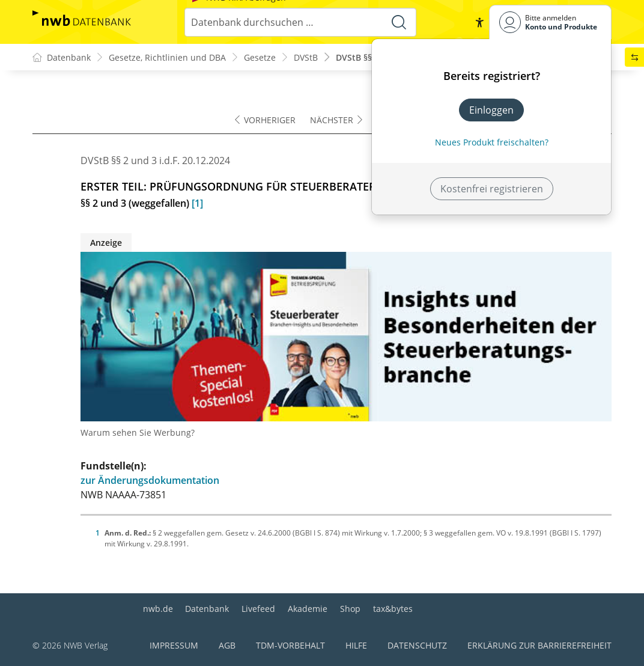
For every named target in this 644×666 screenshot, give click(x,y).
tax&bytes (393, 609)
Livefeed (258, 609)
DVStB (306, 57)
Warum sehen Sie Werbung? (138, 432)
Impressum (174, 645)
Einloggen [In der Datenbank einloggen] (491, 110)
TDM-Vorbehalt (290, 645)
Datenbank (207, 609)
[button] (479, 22)
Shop (350, 609)
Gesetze (260, 57)
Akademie (308, 609)
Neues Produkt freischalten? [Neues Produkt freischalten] (492, 142)
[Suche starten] (399, 22)
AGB (227, 645)
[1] (197, 203)
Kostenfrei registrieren (492, 189)
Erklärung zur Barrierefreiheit (539, 645)
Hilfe (356, 645)
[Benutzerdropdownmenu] (550, 22)
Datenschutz (417, 645)
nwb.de (158, 609)
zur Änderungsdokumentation (150, 480)
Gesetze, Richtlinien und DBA (167, 57)
